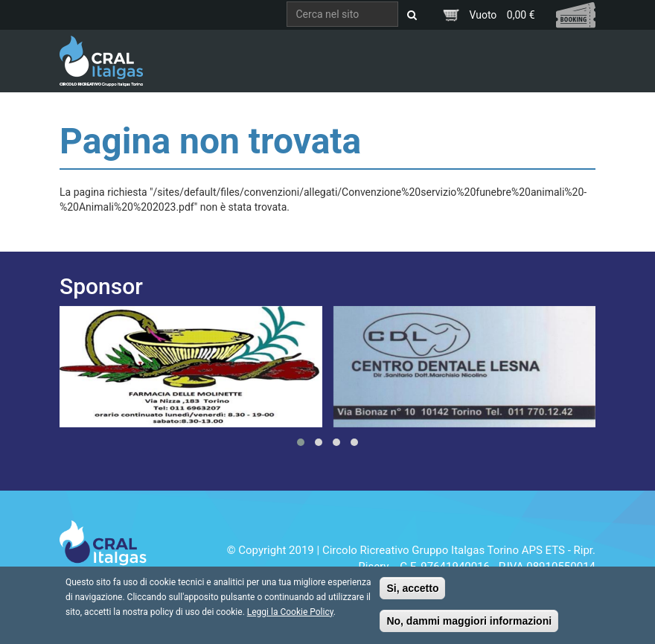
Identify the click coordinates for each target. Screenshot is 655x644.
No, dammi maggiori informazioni (469, 626)
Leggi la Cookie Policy (290, 617)
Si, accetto (412, 593)
